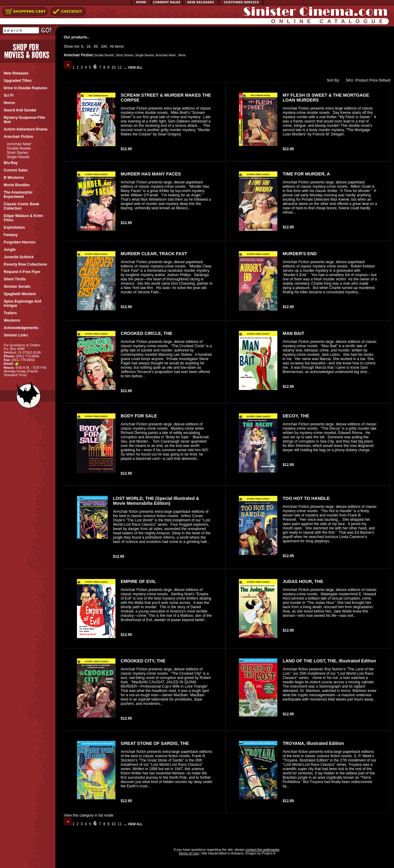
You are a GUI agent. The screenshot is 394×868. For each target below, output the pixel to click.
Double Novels (19, 148)
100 (104, 46)
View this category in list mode (88, 815)
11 (120, 67)
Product (362, 80)
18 (88, 46)
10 (114, 67)
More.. (183, 55)
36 (96, 46)
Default (384, 80)
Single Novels (18, 157)
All (112, 46)
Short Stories (17, 153)
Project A (268, 853)
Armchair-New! (19, 144)
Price (373, 80)
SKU (348, 80)
